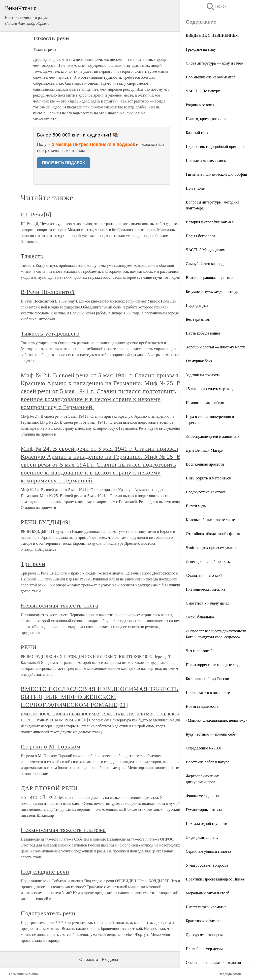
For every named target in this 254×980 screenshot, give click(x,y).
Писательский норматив (206, 907)
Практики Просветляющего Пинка (215, 879)
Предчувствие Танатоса (206, 492)
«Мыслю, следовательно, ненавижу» (217, 720)
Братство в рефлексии (204, 921)
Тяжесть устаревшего (50, 334)
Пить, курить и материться (208, 478)
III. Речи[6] (36, 214)
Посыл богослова (200, 236)
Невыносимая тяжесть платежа (63, 830)
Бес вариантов (198, 319)
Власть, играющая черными (209, 278)
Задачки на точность (203, 375)
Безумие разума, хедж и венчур (212, 291)
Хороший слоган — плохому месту (215, 347)
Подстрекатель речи (48, 913)
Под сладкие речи (45, 872)
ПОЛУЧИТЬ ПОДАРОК (64, 163)
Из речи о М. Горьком (51, 746)
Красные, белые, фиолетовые (210, 520)
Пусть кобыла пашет (203, 333)
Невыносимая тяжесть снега (60, 606)
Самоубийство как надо (206, 264)
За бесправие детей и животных (213, 436)
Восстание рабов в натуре (207, 762)
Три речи (33, 564)
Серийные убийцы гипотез (208, 851)
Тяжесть (32, 256)
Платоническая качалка (206, 589)
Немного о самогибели (205, 403)
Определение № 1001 (204, 748)
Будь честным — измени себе (211, 734)
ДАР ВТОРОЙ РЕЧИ (49, 788)
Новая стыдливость (202, 706)
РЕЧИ (29, 647)
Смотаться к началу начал (208, 603)
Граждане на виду (201, 49)
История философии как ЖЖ (210, 222)
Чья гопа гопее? (199, 651)
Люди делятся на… (202, 837)
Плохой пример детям (204, 949)
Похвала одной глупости (206, 824)
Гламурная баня (199, 361)
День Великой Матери (205, 450)
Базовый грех (197, 133)
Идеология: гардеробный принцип (215, 147)
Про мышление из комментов (211, 77)
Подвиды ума (197, 305)
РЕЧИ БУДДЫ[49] (46, 522)
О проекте (89, 960)
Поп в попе (195, 188)
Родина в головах (200, 105)
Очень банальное (200, 617)
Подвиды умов (230, 974)
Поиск (216, 6)
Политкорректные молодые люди (214, 665)
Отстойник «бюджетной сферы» (213, 534)
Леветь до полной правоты (208, 561)
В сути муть (196, 506)
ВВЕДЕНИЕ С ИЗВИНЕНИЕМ (212, 35)
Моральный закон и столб (208, 893)
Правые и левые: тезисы (206, 160)
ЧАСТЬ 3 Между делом (206, 250)
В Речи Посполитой (48, 292)
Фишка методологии (203, 796)
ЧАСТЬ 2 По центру (203, 91)
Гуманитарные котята (204, 810)
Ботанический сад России (207, 679)
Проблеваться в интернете (208, 693)
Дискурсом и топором (204, 935)
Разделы (110, 960)
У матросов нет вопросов (207, 865)
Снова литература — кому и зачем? (215, 63)
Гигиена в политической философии (216, 174)
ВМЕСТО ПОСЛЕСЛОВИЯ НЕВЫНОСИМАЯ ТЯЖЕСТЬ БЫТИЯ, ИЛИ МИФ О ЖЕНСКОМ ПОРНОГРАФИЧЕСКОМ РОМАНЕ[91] (100, 697)
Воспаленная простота (205, 464)
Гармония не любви (24, 974)
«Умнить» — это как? (204, 575)
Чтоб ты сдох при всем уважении (214, 548)
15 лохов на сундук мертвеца (210, 389)
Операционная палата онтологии (213, 963)
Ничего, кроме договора (206, 119)
